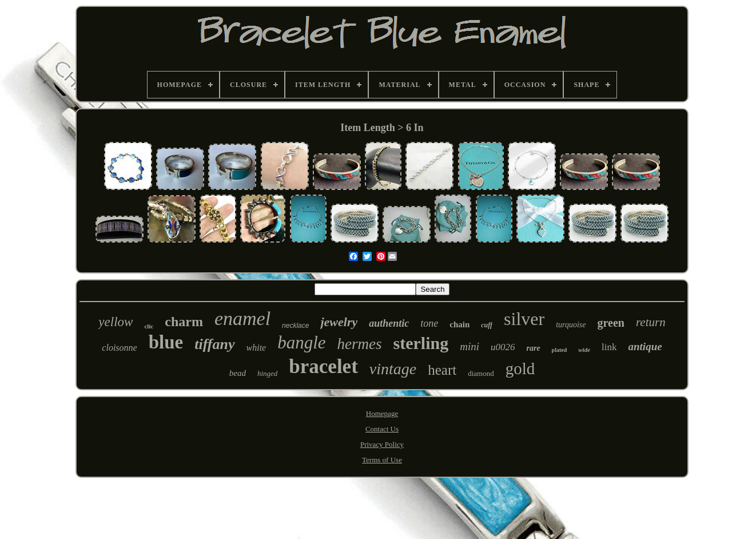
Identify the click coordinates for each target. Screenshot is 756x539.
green (611, 323)
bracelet (323, 366)
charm (184, 322)
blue (166, 342)
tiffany (214, 344)
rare (533, 348)
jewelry (339, 322)
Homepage (382, 413)
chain (459, 324)
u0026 (503, 347)
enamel (242, 318)
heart (442, 370)
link (609, 347)
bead (238, 373)
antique (645, 346)
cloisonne (119, 348)
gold (520, 368)
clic (149, 326)
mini (469, 346)
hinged (267, 373)
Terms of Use (382, 460)
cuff (487, 325)
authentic (389, 323)
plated (560, 350)
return (651, 322)
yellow (116, 322)
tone (429, 323)
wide (584, 350)
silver (524, 319)
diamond (481, 373)
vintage (393, 369)
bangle (301, 342)
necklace (295, 326)
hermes (360, 344)
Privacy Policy (382, 444)
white (256, 348)
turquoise (571, 325)
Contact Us (382, 429)
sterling (421, 343)
